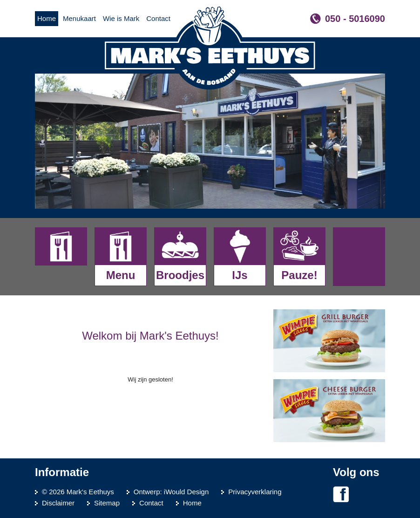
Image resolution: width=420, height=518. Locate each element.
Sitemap (107, 503)
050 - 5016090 (355, 19)
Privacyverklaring (255, 492)
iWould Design (186, 492)
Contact (151, 503)
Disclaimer (58, 503)
